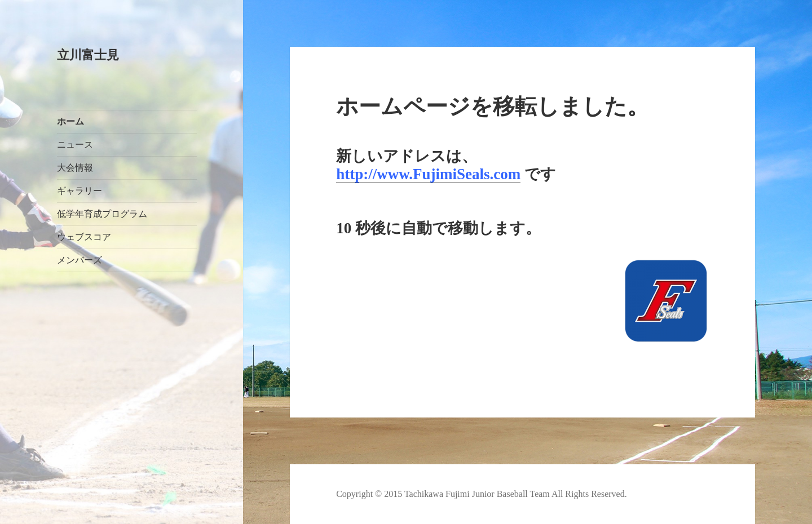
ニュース (75, 145)
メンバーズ (80, 260)
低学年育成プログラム (102, 214)
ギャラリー (80, 191)
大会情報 (75, 168)
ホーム (70, 121)
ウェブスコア (84, 237)
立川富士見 (88, 55)
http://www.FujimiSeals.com (428, 174)
